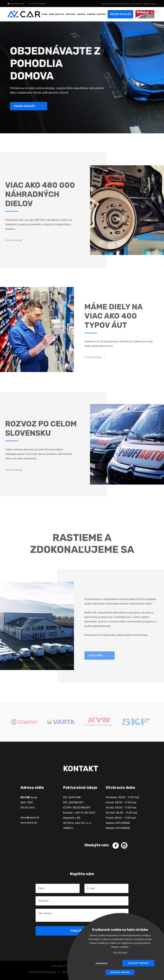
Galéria (81, 14)
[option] (24, 722)
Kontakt (102, 14)
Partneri (71, 14)
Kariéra (91, 14)
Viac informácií (120, 952)
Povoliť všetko (120, 972)
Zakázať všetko (138, 963)
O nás (44, 14)
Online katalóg (120, 14)
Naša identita (57, 14)
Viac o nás (100, 658)
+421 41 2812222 (37, 4)
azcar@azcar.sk (16, 4)
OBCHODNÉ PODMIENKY (42, 972)
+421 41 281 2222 (85, 813)
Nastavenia (101, 963)
